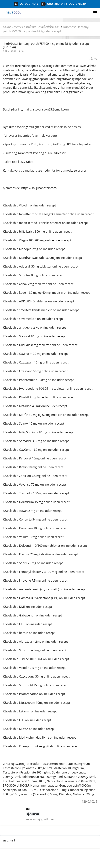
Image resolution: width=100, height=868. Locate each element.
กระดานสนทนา (13, 27)
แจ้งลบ (93, 59)
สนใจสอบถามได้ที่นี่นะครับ (43, 27)
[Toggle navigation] (95, 13)
